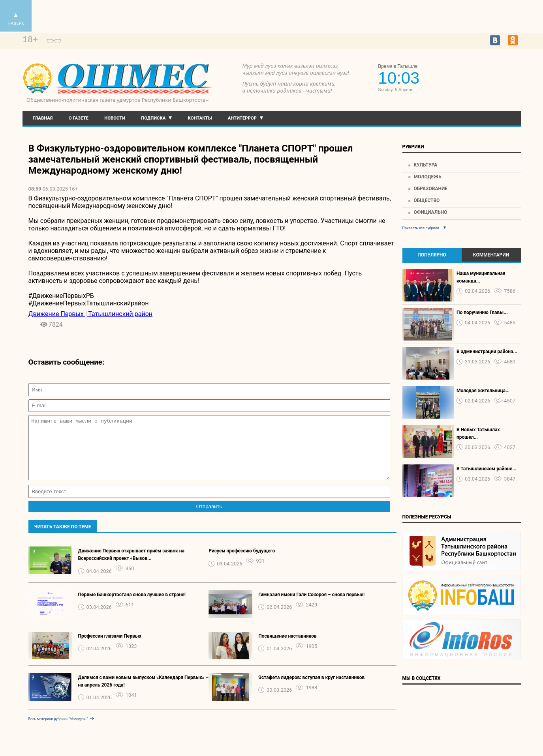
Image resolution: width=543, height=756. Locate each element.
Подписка (153, 118)
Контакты (200, 118)
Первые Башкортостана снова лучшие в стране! (132, 606)
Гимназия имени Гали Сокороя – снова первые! (311, 606)
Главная (43, 118)
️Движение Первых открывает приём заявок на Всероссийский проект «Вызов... (131, 566)
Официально (430, 212)
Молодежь (427, 177)
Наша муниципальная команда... (481, 277)
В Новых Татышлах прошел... (478, 433)
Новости (115, 118)
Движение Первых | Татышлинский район (91, 314)
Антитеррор (242, 118)
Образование (430, 189)
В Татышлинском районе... (487, 469)
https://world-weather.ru (485, 72)
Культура (425, 165)
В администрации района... (487, 352)
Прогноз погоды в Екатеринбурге (485, 79)
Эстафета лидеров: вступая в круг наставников (311, 689)
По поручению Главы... (482, 313)
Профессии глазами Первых (110, 648)
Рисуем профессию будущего (242, 563)
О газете (79, 118)
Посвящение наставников (287, 648)
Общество (427, 200)
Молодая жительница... (483, 391)
